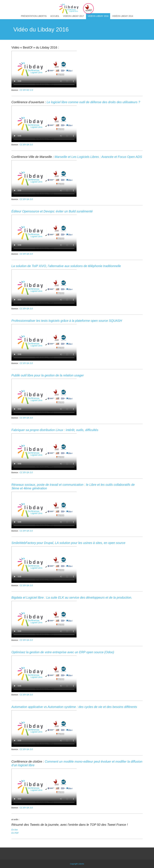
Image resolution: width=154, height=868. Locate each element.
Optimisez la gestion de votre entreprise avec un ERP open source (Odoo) (63, 652)
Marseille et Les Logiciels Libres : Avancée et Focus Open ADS (98, 157)
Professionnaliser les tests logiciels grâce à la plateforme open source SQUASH (67, 321)
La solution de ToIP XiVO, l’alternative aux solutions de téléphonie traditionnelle (66, 266)
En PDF (15, 833)
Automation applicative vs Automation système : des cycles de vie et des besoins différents (74, 707)
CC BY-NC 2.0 (26, 90)
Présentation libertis (34, 16)
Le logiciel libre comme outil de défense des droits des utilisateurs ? (93, 102)
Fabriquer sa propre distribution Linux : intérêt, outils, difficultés (55, 430)
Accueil (55, 16)
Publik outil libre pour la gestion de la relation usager (48, 375)
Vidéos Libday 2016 (98, 16)
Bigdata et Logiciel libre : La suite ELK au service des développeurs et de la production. (72, 597)
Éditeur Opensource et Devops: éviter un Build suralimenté (52, 211)
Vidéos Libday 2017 (73, 16)
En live (15, 830)
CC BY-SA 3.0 (26, 145)
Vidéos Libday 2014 (123, 16)
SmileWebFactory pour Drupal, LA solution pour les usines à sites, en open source (68, 543)
